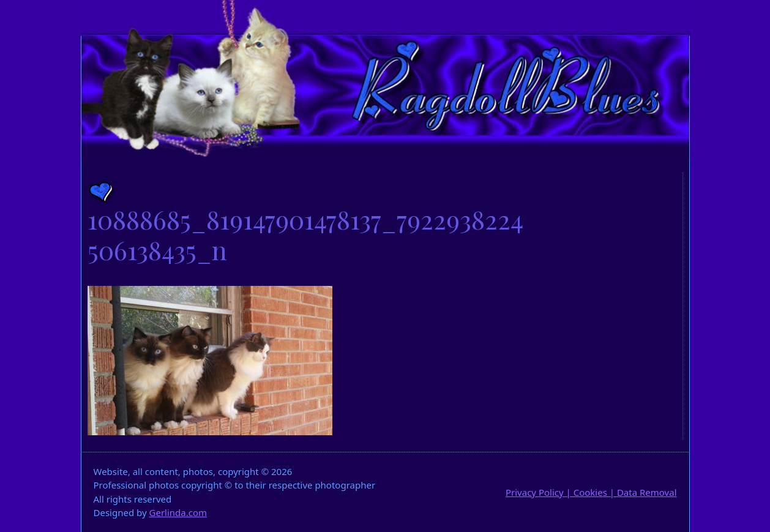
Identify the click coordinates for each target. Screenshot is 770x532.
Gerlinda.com (178, 512)
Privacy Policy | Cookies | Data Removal (591, 492)
